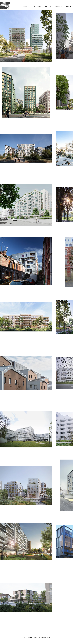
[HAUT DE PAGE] (36, 628)
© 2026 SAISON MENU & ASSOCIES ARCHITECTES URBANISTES (36, 637)
